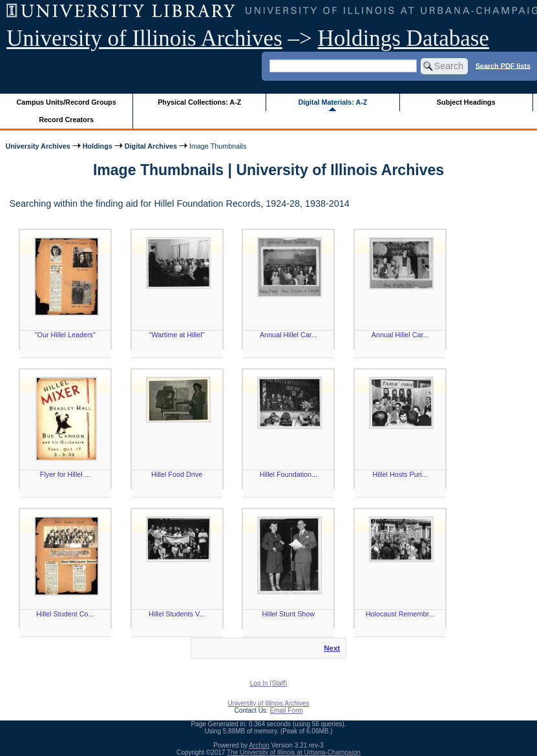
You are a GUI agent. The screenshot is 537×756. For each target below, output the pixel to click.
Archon (259, 745)
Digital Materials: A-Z (332, 102)
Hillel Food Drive (177, 474)
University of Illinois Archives (144, 38)
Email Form (286, 710)
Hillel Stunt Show (289, 614)
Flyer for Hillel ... (65, 474)
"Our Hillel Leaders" (65, 335)
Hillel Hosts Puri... (400, 474)
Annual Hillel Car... (289, 335)
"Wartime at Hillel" (177, 335)
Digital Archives (151, 146)
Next (332, 648)
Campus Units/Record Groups (67, 102)
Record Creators (66, 120)
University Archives (37, 146)
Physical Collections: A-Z (199, 102)
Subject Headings (466, 102)
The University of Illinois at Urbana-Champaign (294, 752)
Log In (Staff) (269, 683)
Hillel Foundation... (289, 474)
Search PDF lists (503, 65)
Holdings (98, 146)
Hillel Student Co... (65, 614)
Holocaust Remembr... (400, 614)
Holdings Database (404, 38)
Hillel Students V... (177, 614)
